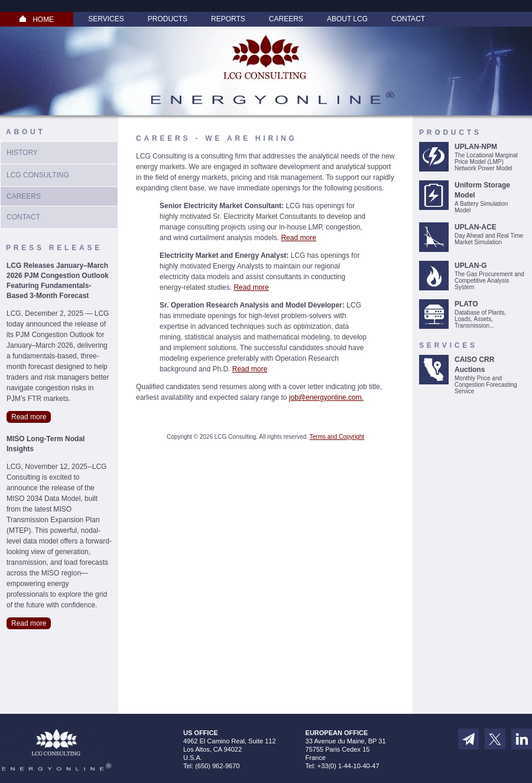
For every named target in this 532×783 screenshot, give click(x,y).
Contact (408, 19)
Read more (29, 417)
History (22, 153)
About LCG (347, 19)
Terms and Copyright (337, 437)
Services (106, 19)
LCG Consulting (38, 175)
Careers (286, 19)
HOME (37, 20)
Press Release (54, 248)
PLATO (466, 304)
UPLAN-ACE (476, 227)
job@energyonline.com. (326, 397)
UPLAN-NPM (476, 147)
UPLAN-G (471, 266)
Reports (228, 19)
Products (168, 19)
